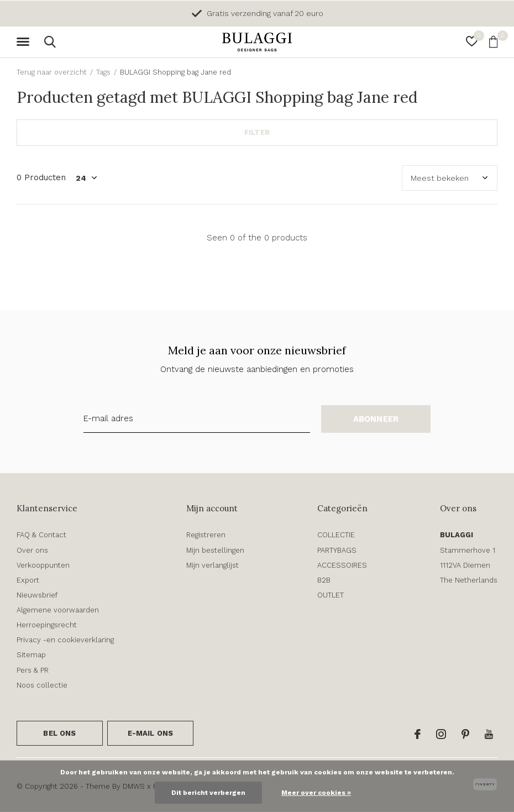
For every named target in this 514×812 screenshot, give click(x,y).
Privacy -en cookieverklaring (65, 640)
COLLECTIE (336, 535)
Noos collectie (42, 685)
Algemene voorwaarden (58, 610)
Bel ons (59, 733)
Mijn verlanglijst (213, 565)
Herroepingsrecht (47, 625)
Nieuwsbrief (37, 595)
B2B (324, 580)
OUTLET (331, 595)
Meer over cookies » (316, 793)
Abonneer (376, 419)
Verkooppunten (43, 565)
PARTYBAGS (337, 550)
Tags (103, 72)
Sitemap (31, 655)
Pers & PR (33, 670)
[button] (25, 42)
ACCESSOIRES (342, 565)
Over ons (32, 550)
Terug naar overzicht (52, 72)
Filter (257, 132)
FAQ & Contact (41, 535)
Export (28, 580)
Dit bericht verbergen (208, 793)
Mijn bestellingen (215, 550)
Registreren (206, 535)
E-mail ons (151, 733)
